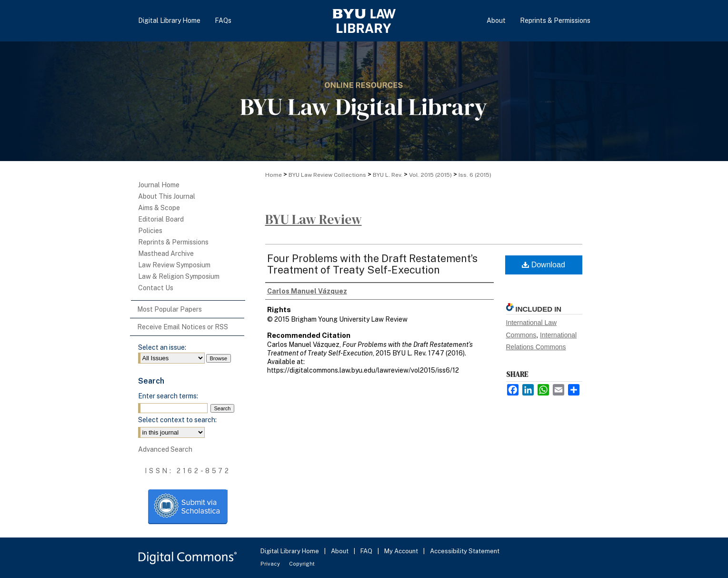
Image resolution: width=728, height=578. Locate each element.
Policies (150, 231)
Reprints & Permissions (173, 242)
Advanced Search (165, 449)
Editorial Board (161, 219)
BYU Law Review (314, 219)
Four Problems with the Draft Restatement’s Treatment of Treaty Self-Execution (372, 264)
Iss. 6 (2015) (475, 175)
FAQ (367, 551)
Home (274, 175)
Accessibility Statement (465, 551)
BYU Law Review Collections (327, 175)
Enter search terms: (168, 396)
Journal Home (159, 185)
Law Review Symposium (174, 265)
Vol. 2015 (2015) (430, 175)
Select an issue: (162, 347)
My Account (402, 551)
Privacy (271, 564)
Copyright (302, 564)
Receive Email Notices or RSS (183, 327)
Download (544, 265)
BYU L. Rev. (388, 175)
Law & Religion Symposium (179, 276)
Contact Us (156, 288)
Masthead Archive (166, 254)
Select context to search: (177, 420)
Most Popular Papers (170, 309)
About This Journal (167, 196)
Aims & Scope (159, 208)
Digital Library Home (290, 551)
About (340, 551)
